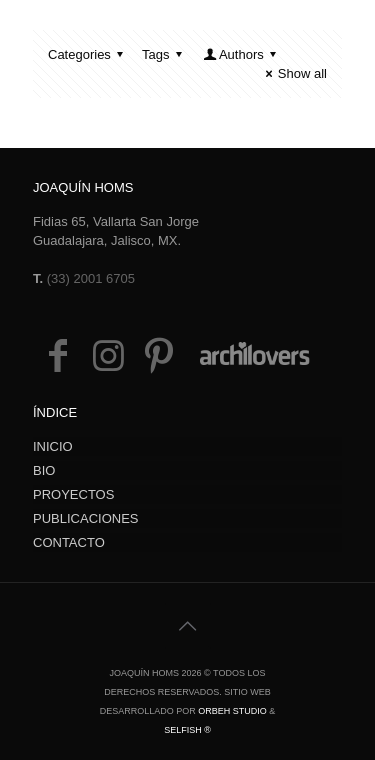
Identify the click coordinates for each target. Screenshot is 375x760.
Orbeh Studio (232, 711)
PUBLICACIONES (85, 518)
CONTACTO (69, 542)
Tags (165, 54)
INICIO (53, 446)
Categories (88, 54)
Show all (293, 73)
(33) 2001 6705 (91, 278)
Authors (241, 54)
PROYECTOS (73, 494)
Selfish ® (187, 730)
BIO (44, 470)
